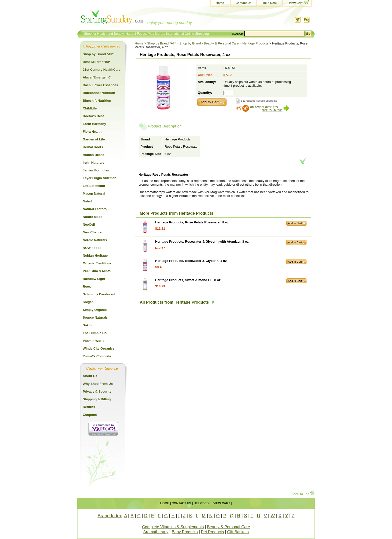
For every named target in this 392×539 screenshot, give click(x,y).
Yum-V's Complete (97, 356)
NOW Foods (92, 248)
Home (220, 3)
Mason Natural (94, 194)
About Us (90, 376)
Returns (89, 407)
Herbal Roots (93, 147)
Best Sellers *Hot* (96, 62)
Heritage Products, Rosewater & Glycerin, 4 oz (191, 261)
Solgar (88, 302)
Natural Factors (95, 209)
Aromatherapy (156, 532)
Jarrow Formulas (96, 170)
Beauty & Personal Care (228, 527)
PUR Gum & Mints (97, 271)
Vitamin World (94, 341)
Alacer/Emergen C (97, 77)
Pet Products (212, 532)
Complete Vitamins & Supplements (173, 527)
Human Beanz (93, 155)
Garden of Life (94, 139)
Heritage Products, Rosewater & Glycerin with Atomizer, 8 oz (202, 242)
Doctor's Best (93, 116)
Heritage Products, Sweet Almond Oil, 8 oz (188, 280)
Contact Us (243, 3)
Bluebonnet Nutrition (99, 93)
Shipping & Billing (97, 399)
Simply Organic (95, 310)
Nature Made (92, 217)
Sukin (87, 325)
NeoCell (89, 225)
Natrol (87, 201)
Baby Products (185, 532)
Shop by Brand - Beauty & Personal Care (209, 43)
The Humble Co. (95, 333)
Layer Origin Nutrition (99, 178)
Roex (87, 286)
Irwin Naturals (93, 163)
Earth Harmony (94, 124)
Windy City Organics (99, 348)
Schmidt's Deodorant (99, 294)
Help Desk (270, 3)
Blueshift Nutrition (97, 101)
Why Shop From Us (98, 384)
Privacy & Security (97, 391)
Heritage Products (255, 43)
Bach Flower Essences (100, 85)
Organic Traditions (97, 263)
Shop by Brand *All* (161, 43)
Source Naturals (95, 317)
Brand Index (110, 516)
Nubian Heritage (95, 256)
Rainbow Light (94, 279)
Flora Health (92, 132)
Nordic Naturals (95, 240)
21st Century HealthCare (102, 70)
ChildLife (90, 108)
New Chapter (93, 232)
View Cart (296, 3)
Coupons (90, 415)
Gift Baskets (238, 532)
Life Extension (94, 186)
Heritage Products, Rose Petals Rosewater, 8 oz (192, 222)
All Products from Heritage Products (177, 302)
